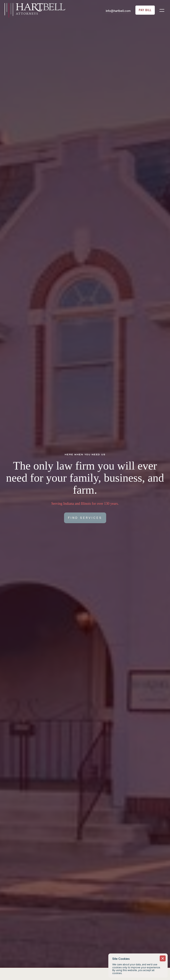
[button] (162, 10)
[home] (35, 10)
